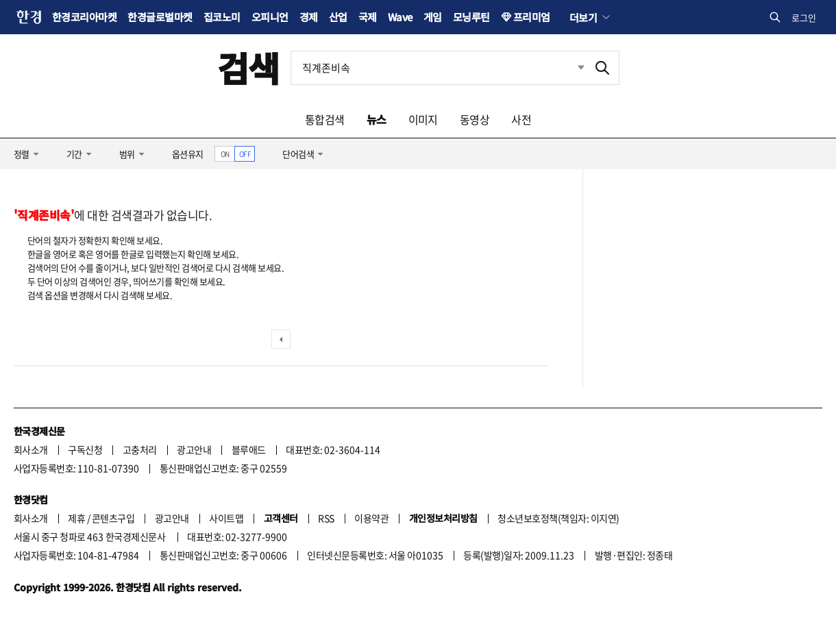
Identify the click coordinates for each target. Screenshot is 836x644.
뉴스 (377, 119)
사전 (521, 119)
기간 (74, 154)
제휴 (76, 518)
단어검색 (298, 154)
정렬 (22, 154)
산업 (338, 17)
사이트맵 (226, 518)
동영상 (475, 119)
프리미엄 (532, 17)
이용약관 (371, 518)
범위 (127, 154)
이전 (281, 339)
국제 (368, 17)
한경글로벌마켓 (160, 17)
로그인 (804, 17)
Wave (400, 17)
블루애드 (249, 449)
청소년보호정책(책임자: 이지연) (558, 518)
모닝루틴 (471, 17)
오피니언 (270, 17)
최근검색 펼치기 (571, 68)
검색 (248, 67)
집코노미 (222, 17)
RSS (326, 518)
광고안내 (194, 449)
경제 (309, 17)
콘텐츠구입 (113, 518)
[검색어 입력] (439, 68)
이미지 (423, 119)
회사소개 (31, 449)
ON (225, 154)
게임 (433, 17)
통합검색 (325, 119)
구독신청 (85, 449)
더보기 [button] (583, 17)
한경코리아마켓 (84, 17)
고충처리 (140, 449)
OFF (245, 154)
